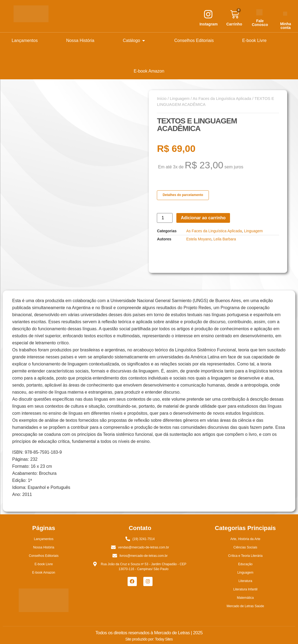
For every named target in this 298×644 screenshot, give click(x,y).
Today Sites (164, 639)
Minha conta (286, 26)
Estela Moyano (199, 239)
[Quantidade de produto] (165, 218)
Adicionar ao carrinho (203, 218)
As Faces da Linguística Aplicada (222, 99)
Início (162, 99)
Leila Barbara (225, 239)
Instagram (208, 24)
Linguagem (180, 99)
